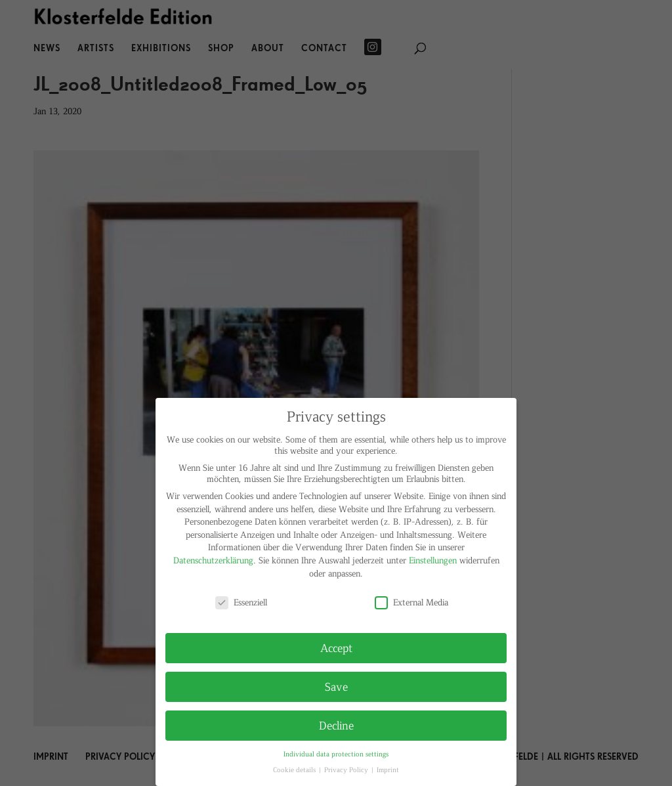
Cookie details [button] (295, 769)
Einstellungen (433, 560)
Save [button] (336, 686)
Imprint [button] (388, 769)
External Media (411, 602)
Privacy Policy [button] (347, 769)
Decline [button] (336, 725)
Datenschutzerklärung (213, 560)
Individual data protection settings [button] (336, 753)
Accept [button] (336, 647)
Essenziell (241, 602)
